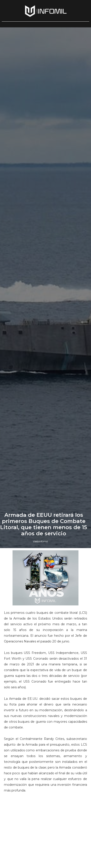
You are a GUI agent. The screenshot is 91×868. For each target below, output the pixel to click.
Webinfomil (40, 541)
